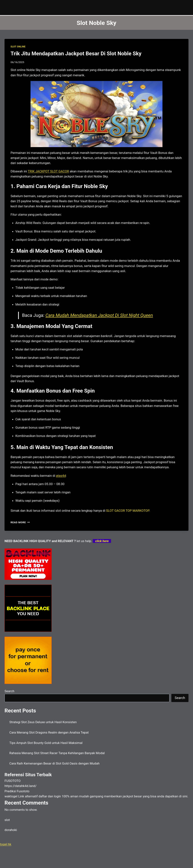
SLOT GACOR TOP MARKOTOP (128, 511)
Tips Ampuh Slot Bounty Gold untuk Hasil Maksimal (46, 743)
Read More (20, 522)
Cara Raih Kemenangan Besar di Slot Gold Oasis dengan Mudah (55, 763)
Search (9, 691)
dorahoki (11, 830)
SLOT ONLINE (18, 47)
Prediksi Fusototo (17, 791)
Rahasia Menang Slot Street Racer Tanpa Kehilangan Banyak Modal (57, 753)
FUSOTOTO (13, 781)
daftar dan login (50, 796)
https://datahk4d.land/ (21, 786)
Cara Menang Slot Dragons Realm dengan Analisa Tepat (49, 732)
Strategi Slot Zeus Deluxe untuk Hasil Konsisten (43, 722)
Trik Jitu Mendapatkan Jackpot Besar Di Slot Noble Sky (76, 54)
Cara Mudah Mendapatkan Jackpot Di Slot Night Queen (99, 315)
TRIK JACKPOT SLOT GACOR (48, 171)
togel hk (6, 844)
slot (7, 820)
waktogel (11, 796)
